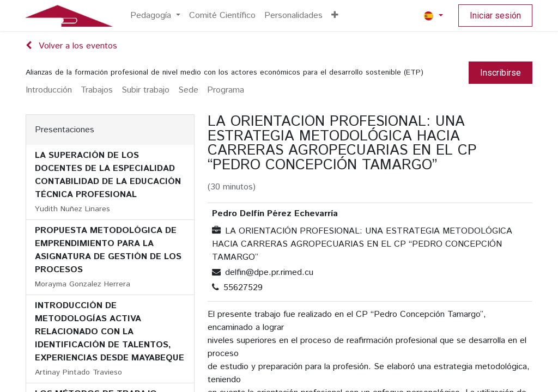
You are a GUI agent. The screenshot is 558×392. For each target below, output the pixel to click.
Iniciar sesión (495, 16)
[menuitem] (155, 16)
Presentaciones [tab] (65, 130)
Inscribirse (501, 73)
